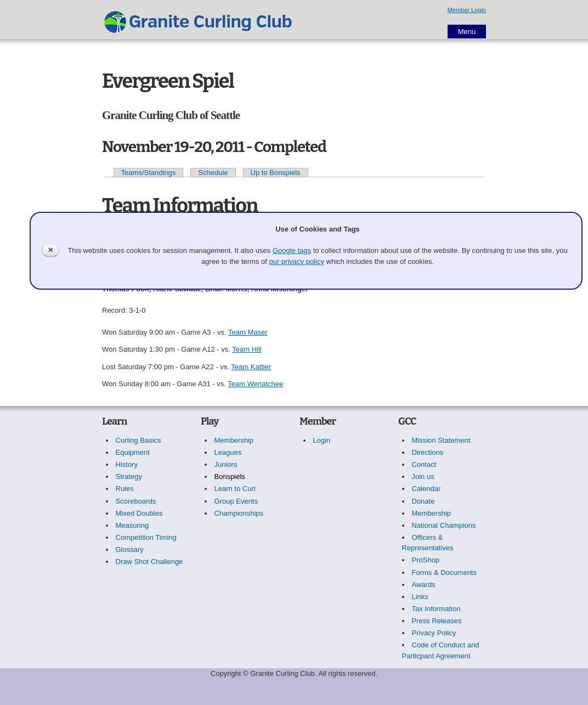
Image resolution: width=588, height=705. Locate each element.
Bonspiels (230, 476)
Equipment (133, 452)
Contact (424, 464)
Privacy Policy (434, 633)
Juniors (226, 464)
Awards (424, 585)
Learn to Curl (235, 489)
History (127, 464)
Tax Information (436, 609)
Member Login (467, 10)
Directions (428, 452)
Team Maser (248, 332)
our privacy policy (296, 261)
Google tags (292, 250)
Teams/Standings (149, 173)
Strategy (129, 476)
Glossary (130, 549)
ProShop (426, 560)
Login (322, 440)
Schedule (213, 173)
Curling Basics (138, 440)
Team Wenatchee (255, 384)
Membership (234, 440)
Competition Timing (146, 537)
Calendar (426, 489)
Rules (125, 489)
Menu (467, 32)
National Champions (444, 525)
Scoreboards (136, 501)
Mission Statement (441, 440)
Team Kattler (251, 367)
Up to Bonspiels (276, 173)
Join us (423, 476)
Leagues (228, 452)
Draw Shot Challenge (149, 562)
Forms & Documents (444, 573)
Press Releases (437, 621)
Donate (423, 501)
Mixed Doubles (139, 513)
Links (420, 597)
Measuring (132, 525)
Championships (239, 513)
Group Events (236, 501)
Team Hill (247, 349)
